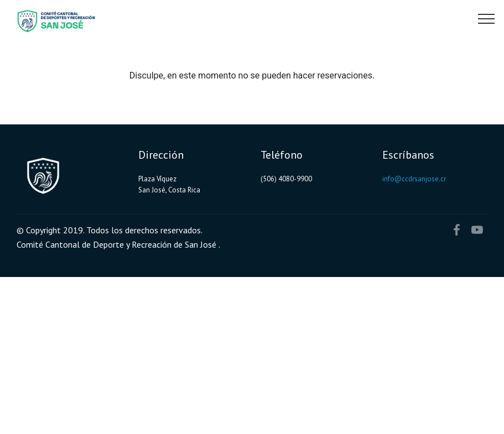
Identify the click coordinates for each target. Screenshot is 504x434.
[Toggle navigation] (487, 18)
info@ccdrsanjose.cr (414, 179)
